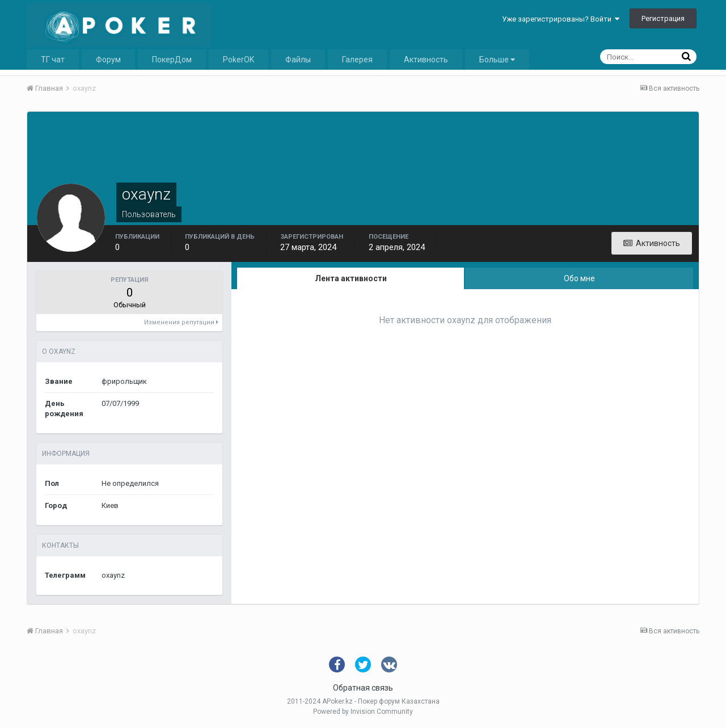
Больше (497, 60)
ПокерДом (172, 60)
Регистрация (663, 18)
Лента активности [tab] (351, 278)
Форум (108, 60)
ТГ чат (53, 60)
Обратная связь (363, 688)
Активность (426, 60)
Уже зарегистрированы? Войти (561, 19)
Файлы (298, 60)
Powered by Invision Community (363, 712)
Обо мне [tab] (579, 278)
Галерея (357, 60)
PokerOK (239, 60)
